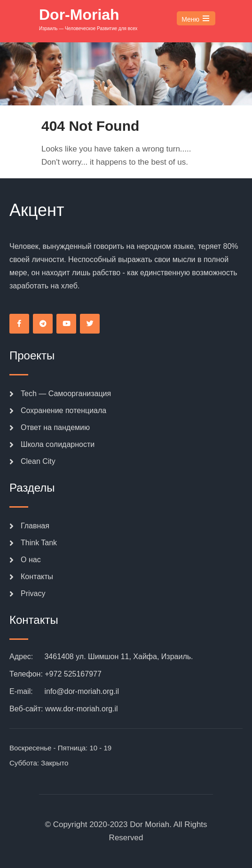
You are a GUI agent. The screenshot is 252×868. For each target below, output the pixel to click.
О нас (31, 560)
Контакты (37, 577)
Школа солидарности (58, 444)
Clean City (38, 461)
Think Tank (39, 543)
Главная (35, 526)
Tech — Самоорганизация (66, 394)
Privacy (33, 593)
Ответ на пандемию (55, 427)
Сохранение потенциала (63, 410)
